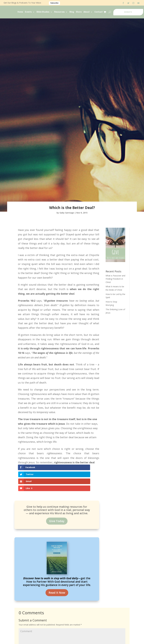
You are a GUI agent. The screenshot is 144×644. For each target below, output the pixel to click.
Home (20, 12)
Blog (72, 12)
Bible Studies (43, 12)
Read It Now (57, 573)
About (87, 12)
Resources (59, 12)
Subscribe (54, 3)
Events (28, 12)
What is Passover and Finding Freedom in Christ (115, 279)
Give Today (57, 502)
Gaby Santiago (67, 213)
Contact (99, 12)
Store (79, 12)
